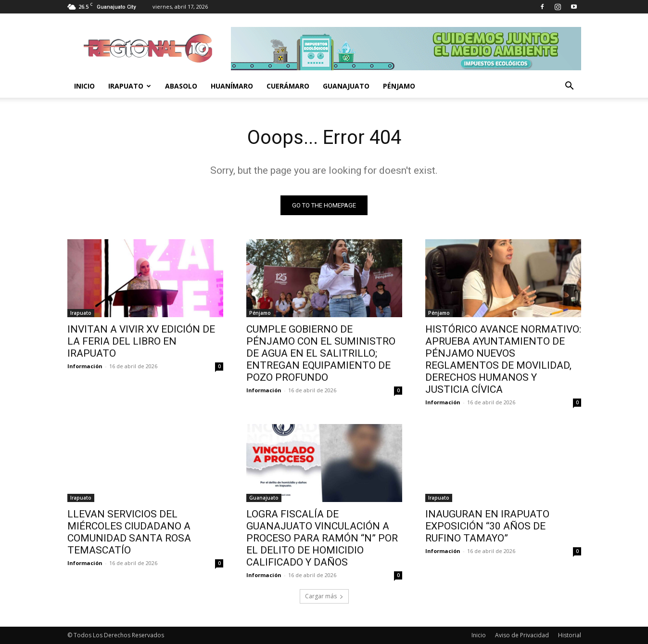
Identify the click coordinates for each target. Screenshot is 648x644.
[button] (570, 87)
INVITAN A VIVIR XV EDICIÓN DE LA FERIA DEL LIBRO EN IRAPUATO (141, 341)
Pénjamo (399, 86)
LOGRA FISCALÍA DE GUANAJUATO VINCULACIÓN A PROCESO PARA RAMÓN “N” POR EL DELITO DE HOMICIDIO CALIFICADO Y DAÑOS (322, 538)
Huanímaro (232, 86)
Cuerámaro (288, 86)
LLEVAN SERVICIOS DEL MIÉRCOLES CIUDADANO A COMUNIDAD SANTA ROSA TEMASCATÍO (129, 532)
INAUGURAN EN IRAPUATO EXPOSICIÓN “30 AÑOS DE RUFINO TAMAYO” (487, 526)
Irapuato (130, 86)
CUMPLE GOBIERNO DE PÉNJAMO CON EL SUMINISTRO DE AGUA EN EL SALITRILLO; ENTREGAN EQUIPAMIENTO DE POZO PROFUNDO (321, 353)
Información (85, 366)
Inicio (84, 86)
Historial (570, 635)
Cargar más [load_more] (324, 596)
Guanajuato (346, 86)
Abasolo (181, 86)
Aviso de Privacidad (522, 635)
